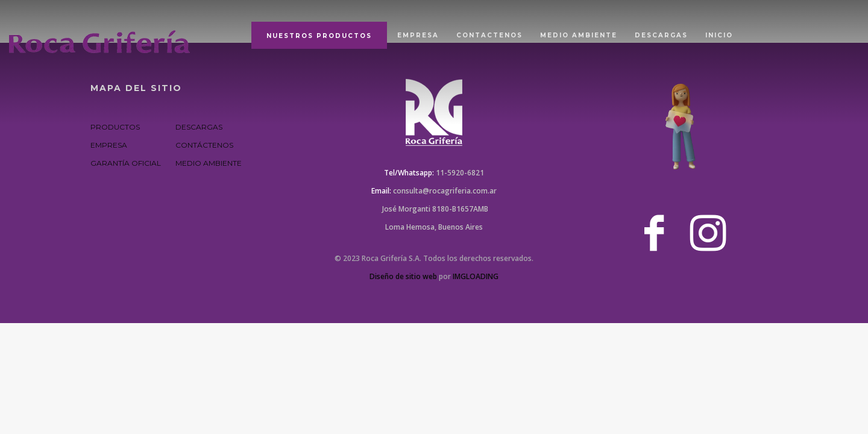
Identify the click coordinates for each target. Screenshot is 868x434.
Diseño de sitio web (403, 276)
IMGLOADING (476, 276)
